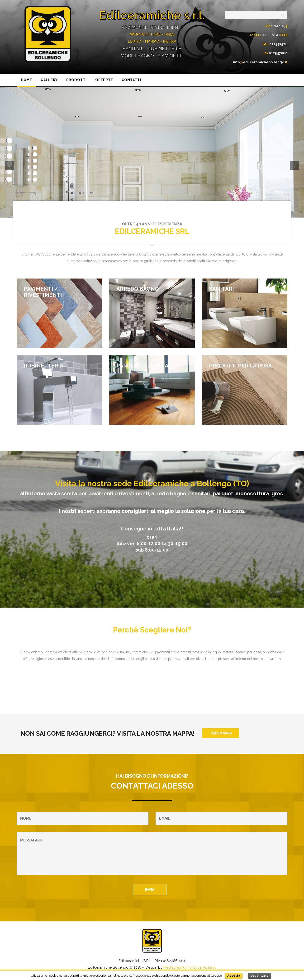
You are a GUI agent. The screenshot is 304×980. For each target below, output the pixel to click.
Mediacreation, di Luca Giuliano (190, 967)
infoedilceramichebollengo (260, 62)
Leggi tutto (259, 976)
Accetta (234, 976)
